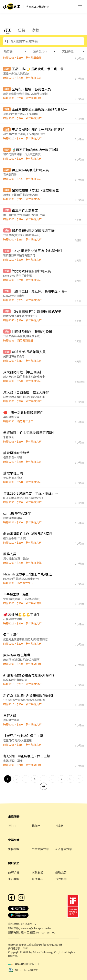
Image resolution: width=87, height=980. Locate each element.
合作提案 (61, 879)
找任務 (36, 826)
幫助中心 (37, 879)
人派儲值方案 (63, 849)
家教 (35, 30)
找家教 (59, 826)
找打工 (12, 826)
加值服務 (14, 849)
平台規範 (14, 879)
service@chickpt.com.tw (36, 928)
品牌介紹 (14, 872)
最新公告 (61, 872)
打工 (8, 30)
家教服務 (37, 872)
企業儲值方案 (40, 849)
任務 (22, 30)
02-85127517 (29, 924)
